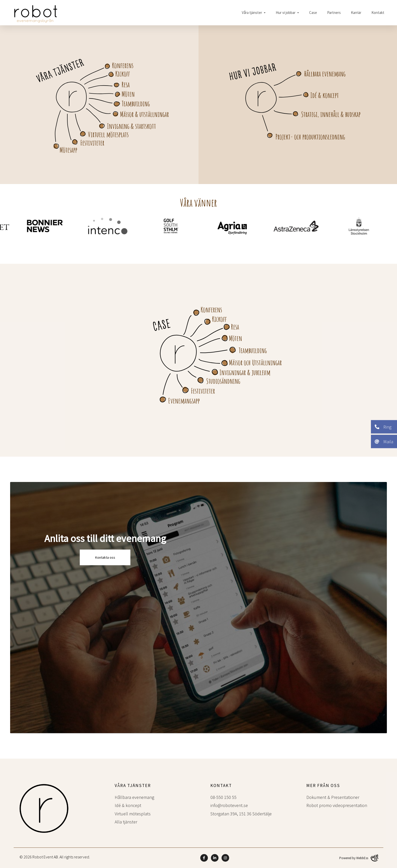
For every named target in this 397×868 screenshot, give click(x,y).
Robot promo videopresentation (337, 805)
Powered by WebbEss (359, 858)
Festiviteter (92, 143)
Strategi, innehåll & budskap (331, 114)
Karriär (356, 13)
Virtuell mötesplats (108, 134)
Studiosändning (223, 381)
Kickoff (123, 74)
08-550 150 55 (223, 797)
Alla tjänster (126, 822)
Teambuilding (136, 104)
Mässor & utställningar (144, 114)
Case (313, 13)
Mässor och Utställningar (255, 362)
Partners (334, 13)
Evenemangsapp (184, 401)
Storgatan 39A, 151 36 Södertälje (241, 814)
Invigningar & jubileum (245, 372)
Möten (128, 94)
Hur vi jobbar (286, 13)
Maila (384, 441)
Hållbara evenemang (325, 74)
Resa (126, 85)
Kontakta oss (105, 557)
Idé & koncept (325, 95)
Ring (383, 427)
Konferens (123, 65)
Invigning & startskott (132, 126)
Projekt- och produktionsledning (310, 137)
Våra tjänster (252, 13)
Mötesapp (68, 150)
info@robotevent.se (229, 805)
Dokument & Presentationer (333, 797)
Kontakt (378, 13)
